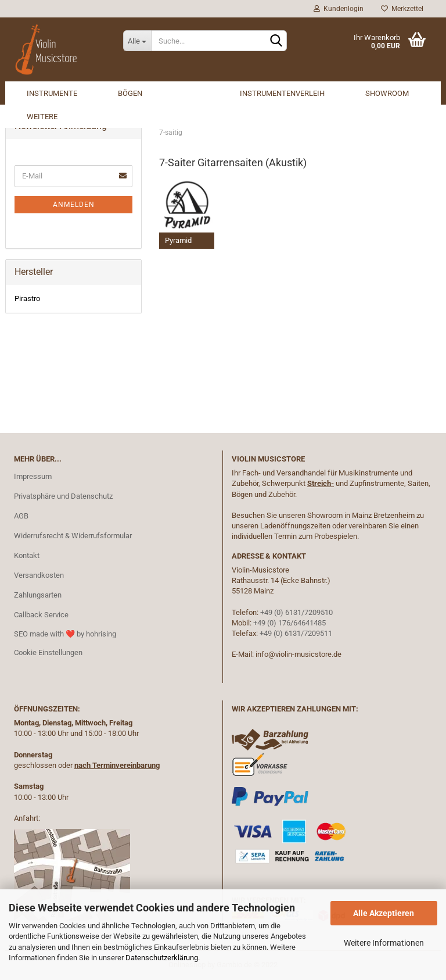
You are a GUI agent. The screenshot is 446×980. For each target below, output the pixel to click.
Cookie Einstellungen (48, 652)
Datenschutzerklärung (162, 958)
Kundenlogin (339, 9)
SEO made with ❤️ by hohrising (65, 634)
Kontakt (27, 555)
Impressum (33, 476)
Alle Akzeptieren (384, 913)
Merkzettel (402, 9)
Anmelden (74, 205)
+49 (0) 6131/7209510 (296, 612)
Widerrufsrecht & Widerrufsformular (73, 536)
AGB (21, 516)
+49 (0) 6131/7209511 (296, 633)
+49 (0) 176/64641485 (289, 623)
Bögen (130, 93)
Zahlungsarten (38, 595)
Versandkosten (39, 575)
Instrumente (52, 93)
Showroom (387, 93)
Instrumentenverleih (282, 93)
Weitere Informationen (384, 943)
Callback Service (41, 615)
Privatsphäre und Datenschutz (63, 496)
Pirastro (27, 298)
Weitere (42, 117)
